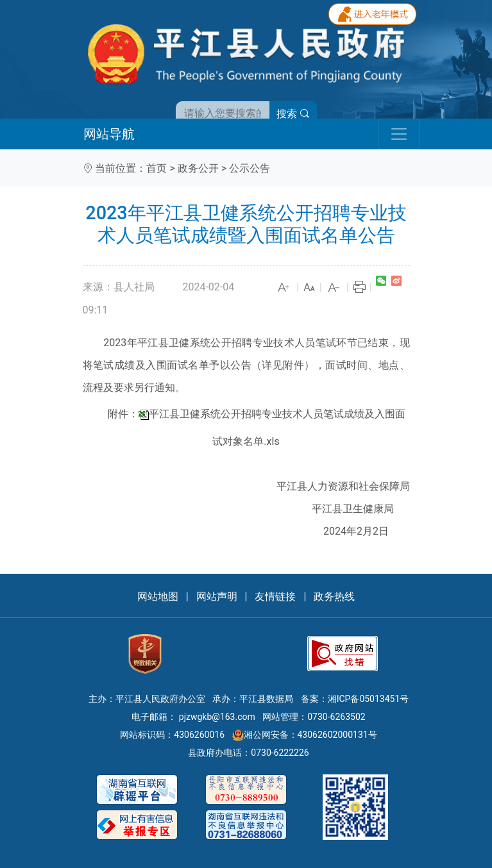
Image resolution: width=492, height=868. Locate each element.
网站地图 (158, 597)
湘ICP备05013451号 (369, 699)
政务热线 (334, 597)
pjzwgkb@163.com (217, 717)
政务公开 (198, 168)
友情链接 (275, 597)
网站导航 (109, 134)
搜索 (293, 114)
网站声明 (217, 597)
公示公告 (250, 168)
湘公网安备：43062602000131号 (305, 735)
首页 (157, 168)
